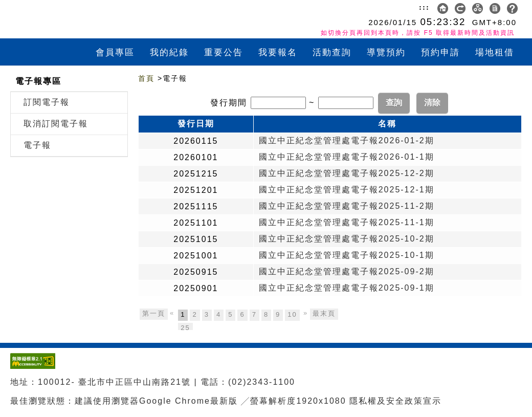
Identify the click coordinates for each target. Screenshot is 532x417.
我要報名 (278, 52)
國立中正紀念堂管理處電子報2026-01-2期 (347, 140)
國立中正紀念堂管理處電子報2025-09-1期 (347, 288)
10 (292, 314)
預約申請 (440, 52)
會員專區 (115, 52)
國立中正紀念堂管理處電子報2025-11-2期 (347, 206)
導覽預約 (386, 52)
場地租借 (495, 52)
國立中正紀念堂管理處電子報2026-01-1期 (347, 157)
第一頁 (154, 313)
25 (185, 328)
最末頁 (324, 313)
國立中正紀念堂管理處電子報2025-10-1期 (347, 255)
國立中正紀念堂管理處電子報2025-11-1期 (347, 222)
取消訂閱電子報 (56, 124)
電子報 (37, 145)
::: (424, 7)
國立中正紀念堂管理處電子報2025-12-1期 (347, 190)
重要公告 (224, 52)
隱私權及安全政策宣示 (395, 401)
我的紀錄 (169, 52)
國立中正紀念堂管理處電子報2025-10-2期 (347, 239)
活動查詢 (332, 52)
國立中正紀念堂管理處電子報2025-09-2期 (347, 271)
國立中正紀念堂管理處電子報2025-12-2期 (347, 173)
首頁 (146, 78)
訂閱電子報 (47, 102)
